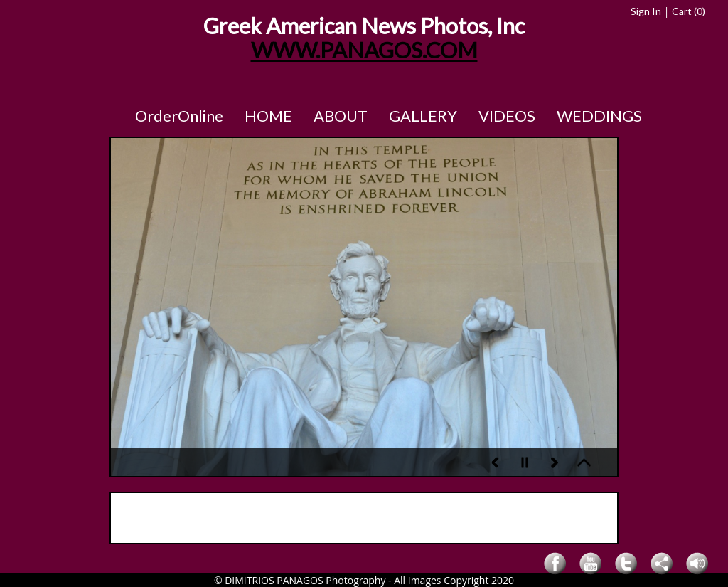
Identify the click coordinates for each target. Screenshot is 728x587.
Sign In (646, 11)
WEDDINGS (599, 116)
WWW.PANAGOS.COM (364, 50)
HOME (268, 116)
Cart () (689, 11)
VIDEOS (507, 116)
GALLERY (423, 116)
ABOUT (341, 116)
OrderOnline (179, 116)
